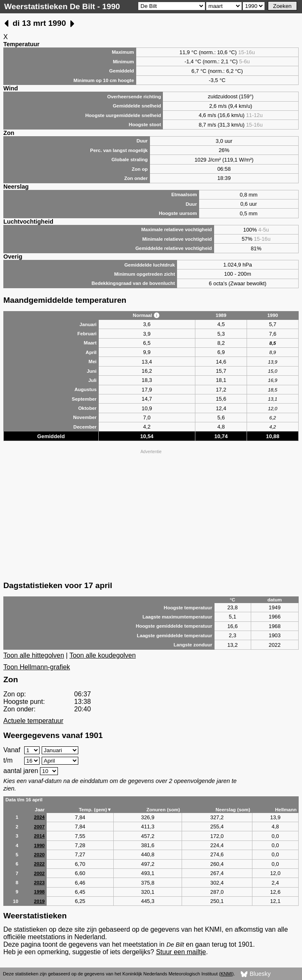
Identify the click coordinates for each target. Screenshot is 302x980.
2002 (40, 873)
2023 (40, 883)
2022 (40, 864)
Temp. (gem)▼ (95, 810)
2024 (40, 817)
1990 (40, 845)
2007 (40, 827)
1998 (40, 892)
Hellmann (286, 810)
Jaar (40, 810)
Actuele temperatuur (33, 721)
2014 (40, 836)
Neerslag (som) (233, 810)
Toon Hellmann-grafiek (37, 667)
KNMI (226, 974)
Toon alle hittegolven (34, 655)
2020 (40, 855)
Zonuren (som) (163, 810)
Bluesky (256, 974)
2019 (40, 901)
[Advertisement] (151, 514)
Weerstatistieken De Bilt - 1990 (62, 6)
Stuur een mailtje (181, 952)
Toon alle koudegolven (103, 655)
